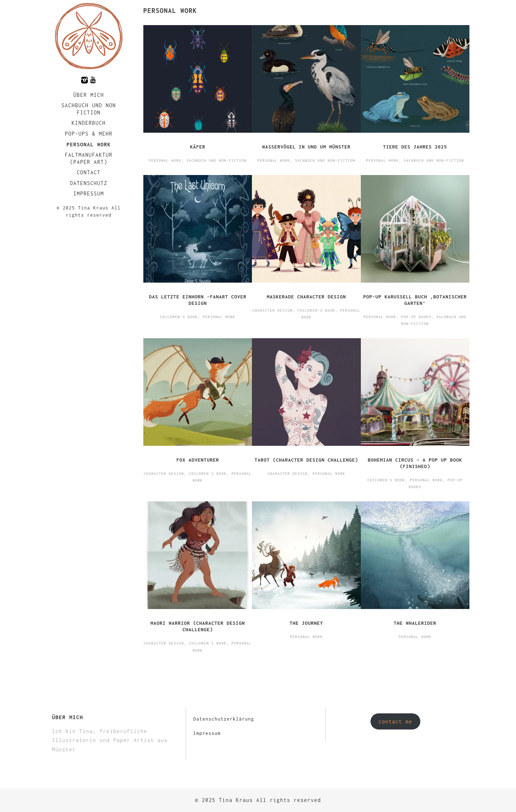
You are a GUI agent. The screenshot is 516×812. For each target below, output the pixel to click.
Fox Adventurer (198, 460)
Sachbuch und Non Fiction (89, 109)
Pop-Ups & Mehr (89, 134)
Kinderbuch (89, 123)
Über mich (89, 95)
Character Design (272, 310)
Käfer (198, 147)
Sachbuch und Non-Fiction (216, 160)
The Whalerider (415, 623)
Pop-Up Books (416, 317)
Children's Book (179, 317)
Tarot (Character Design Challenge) (306, 460)
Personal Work (89, 144)
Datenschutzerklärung (224, 719)
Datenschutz (89, 183)
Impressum (89, 193)
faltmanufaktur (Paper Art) (89, 158)
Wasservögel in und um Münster (307, 147)
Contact (89, 172)
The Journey (306, 623)
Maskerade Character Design (306, 297)
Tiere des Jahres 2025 (415, 147)
